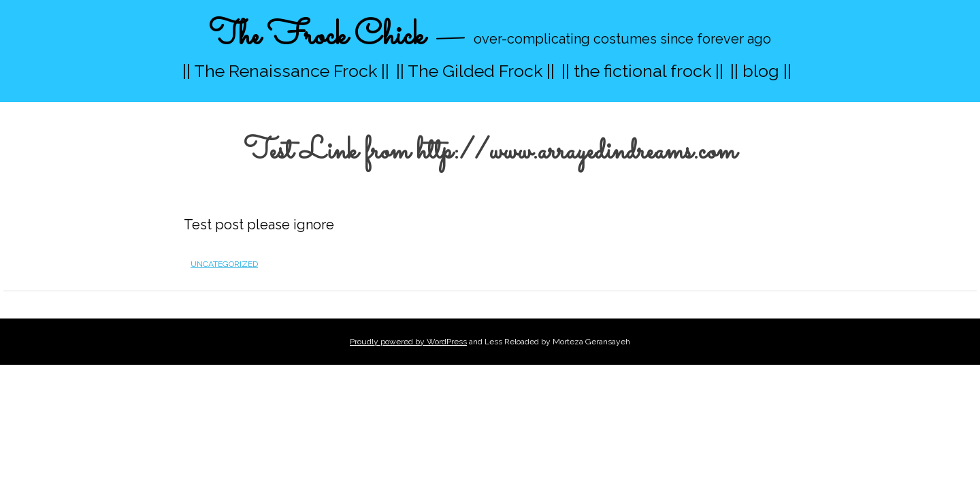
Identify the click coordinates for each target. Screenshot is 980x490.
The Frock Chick (317, 36)
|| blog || (761, 71)
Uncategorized (224, 264)
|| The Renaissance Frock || (286, 71)
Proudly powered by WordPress (408, 342)
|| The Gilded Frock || (475, 71)
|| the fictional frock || (642, 71)
